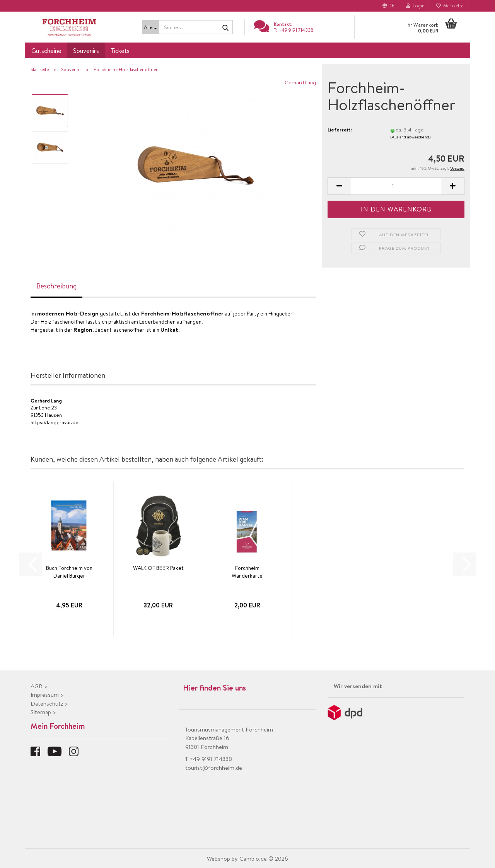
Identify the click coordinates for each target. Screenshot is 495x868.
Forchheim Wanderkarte (247, 572)
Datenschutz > (49, 703)
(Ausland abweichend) (411, 137)
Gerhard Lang (300, 82)
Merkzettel (450, 6)
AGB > (39, 686)
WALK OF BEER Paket (158, 568)
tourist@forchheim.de (214, 768)
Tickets (120, 51)
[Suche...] (151, 27)
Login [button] (415, 6)
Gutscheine (46, 51)
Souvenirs (86, 51)
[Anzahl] (396, 186)
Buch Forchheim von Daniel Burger (69, 572)
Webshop (218, 859)
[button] (388, 6)
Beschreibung (56, 286)
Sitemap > (43, 712)
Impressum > (47, 695)
